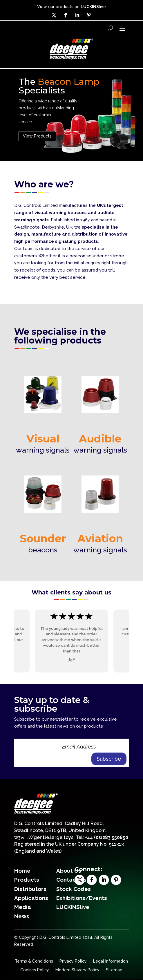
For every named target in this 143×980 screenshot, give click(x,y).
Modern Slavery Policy (77, 970)
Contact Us (71, 880)
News (22, 916)
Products (27, 880)
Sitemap (114, 970)
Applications (31, 898)
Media (23, 907)
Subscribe (109, 759)
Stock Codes (74, 889)
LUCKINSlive (73, 907)
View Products (37, 136)
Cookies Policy (35, 970)
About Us (69, 871)
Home (22, 871)
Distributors (30, 889)
